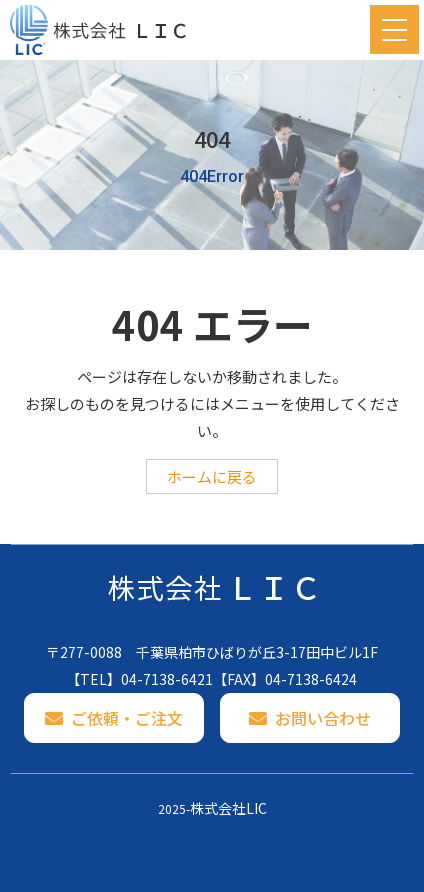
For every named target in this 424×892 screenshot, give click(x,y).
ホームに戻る (212, 476)
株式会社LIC (228, 808)
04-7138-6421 (167, 679)
